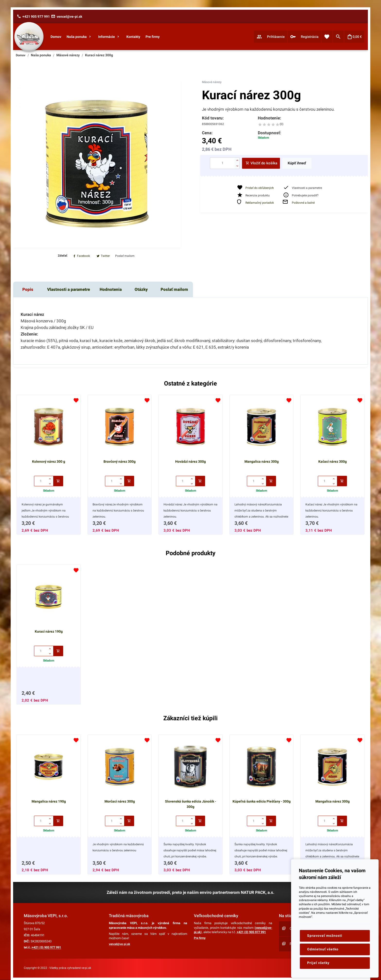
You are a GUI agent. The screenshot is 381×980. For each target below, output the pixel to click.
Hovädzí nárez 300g (190, 461)
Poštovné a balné (303, 203)
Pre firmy (200, 938)
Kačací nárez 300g (333, 461)
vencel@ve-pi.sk (119, 944)
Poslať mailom (174, 289)
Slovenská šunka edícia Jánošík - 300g (190, 804)
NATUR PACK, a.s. (258, 892)
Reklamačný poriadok (260, 203)
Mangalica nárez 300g (262, 461)
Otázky (141, 289)
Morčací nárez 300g (120, 801)
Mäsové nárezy (212, 82)
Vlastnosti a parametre (69, 289)
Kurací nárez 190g (49, 631)
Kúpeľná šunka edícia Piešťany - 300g (262, 801)
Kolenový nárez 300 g (49, 461)
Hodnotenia (111, 289)
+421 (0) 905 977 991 (46, 947)
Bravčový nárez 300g (120, 461)
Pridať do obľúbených (260, 188)
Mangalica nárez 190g (49, 801)
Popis (28, 289)
